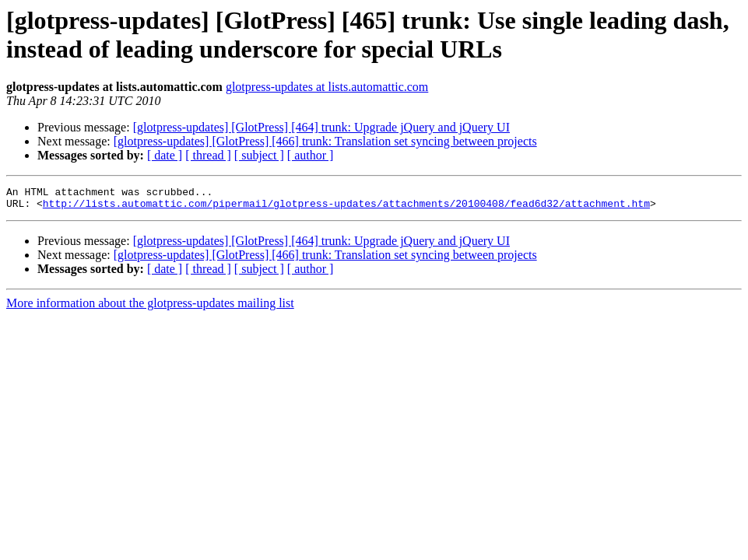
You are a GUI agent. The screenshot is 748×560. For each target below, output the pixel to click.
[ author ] (311, 155)
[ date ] (165, 155)
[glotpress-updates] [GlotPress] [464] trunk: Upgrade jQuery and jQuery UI (321, 127)
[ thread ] (208, 155)
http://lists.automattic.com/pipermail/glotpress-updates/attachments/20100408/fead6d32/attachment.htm (346, 208)
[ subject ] (259, 155)
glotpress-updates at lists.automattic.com (327, 87)
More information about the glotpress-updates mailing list (150, 308)
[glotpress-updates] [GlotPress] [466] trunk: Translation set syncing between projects (325, 141)
